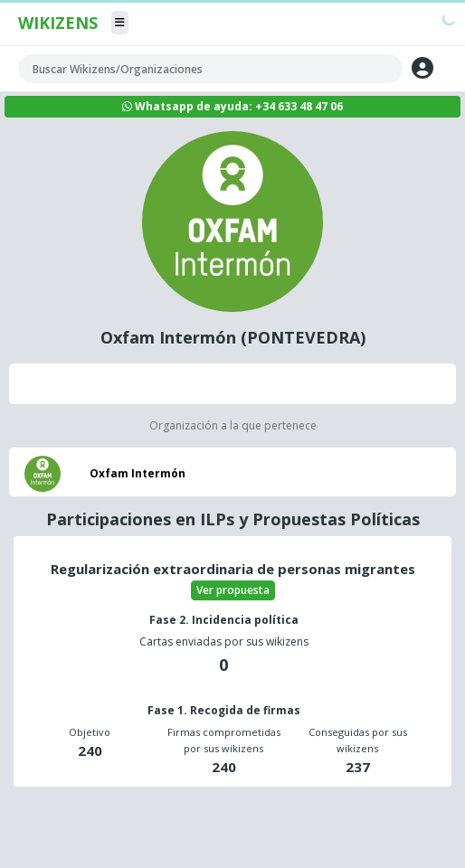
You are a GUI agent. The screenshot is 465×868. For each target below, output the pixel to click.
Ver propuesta (233, 590)
